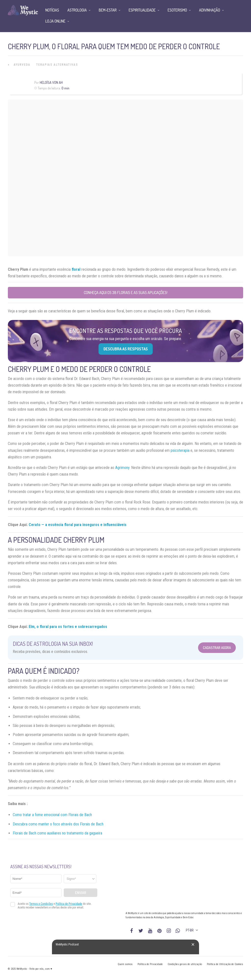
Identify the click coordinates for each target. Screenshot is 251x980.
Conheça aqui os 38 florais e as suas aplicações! (126, 293)
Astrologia (77, 10)
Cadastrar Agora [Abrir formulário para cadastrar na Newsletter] (217, 648)
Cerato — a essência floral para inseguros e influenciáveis (78, 525)
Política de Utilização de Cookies (225, 964)
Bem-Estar (108, 10)
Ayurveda (22, 65)
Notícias (52, 10)
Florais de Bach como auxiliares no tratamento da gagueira (57, 833)
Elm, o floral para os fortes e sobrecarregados (68, 627)
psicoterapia (180, 450)
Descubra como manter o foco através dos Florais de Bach (58, 824)
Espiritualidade (142, 10)
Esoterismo (177, 10)
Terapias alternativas (57, 65)
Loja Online (55, 21)
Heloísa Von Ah (51, 82)
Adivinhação (210, 10)
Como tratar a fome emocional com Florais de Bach (52, 815)
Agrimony (122, 468)
